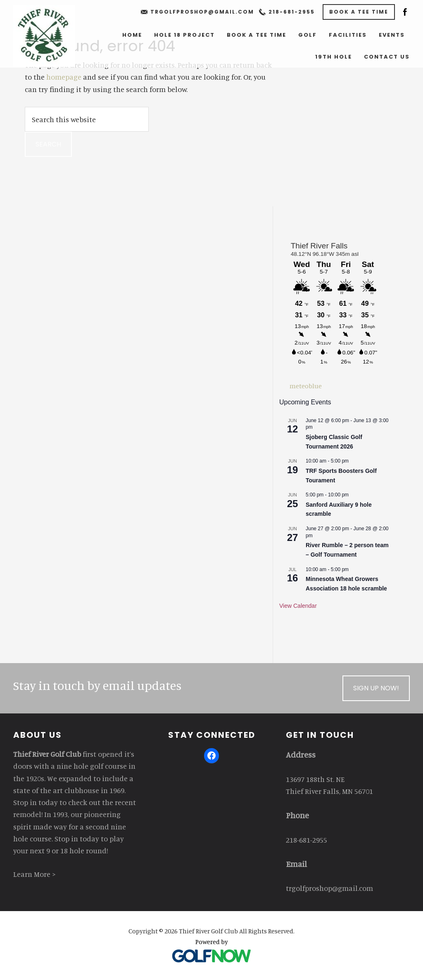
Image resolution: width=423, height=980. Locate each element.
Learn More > (34, 874)
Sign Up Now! (376, 688)
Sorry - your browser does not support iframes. (335, 308)
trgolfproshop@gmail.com (202, 12)
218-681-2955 (292, 12)
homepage (64, 77)
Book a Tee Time (359, 12)
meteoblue (306, 386)
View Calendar (298, 606)
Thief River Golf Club (44, 36)
